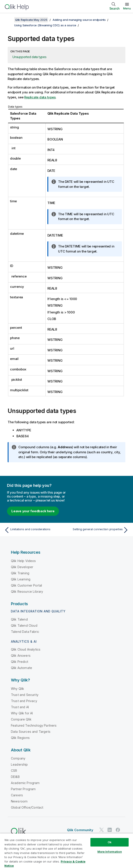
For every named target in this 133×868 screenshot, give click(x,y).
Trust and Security (25, 695)
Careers (17, 795)
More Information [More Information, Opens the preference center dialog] (110, 852)
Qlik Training (20, 573)
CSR (14, 771)
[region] (66, 851)
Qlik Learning (21, 579)
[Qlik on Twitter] (102, 830)
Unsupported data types (29, 57)
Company (18, 758)
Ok (110, 842)
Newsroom (19, 801)
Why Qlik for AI (22, 713)
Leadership (19, 764)
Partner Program (23, 789)
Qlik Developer (22, 567)
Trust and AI (20, 707)
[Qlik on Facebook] (118, 830)
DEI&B (15, 777)
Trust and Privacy (24, 701)
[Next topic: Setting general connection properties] (99, 530)
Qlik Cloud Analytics (26, 649)
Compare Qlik (21, 719)
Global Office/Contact (27, 807)
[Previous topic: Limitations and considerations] (34, 530)
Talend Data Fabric (25, 632)
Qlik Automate (22, 668)
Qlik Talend (19, 619)
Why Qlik (17, 689)
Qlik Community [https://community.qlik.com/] (80, 830)
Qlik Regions (20, 738)
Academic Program (25, 783)
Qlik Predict (20, 662)
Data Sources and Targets (31, 732)
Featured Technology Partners (34, 725)
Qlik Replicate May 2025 (31, 20)
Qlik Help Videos (23, 561)
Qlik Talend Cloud (24, 625)
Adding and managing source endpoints (79, 20)
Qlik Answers (21, 655)
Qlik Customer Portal (26, 585)
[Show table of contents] (9, 20)
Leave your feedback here (33, 511)
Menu (127, 8)
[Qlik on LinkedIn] (110, 830)
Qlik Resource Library (27, 591)
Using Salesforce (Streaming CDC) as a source (45, 25)
